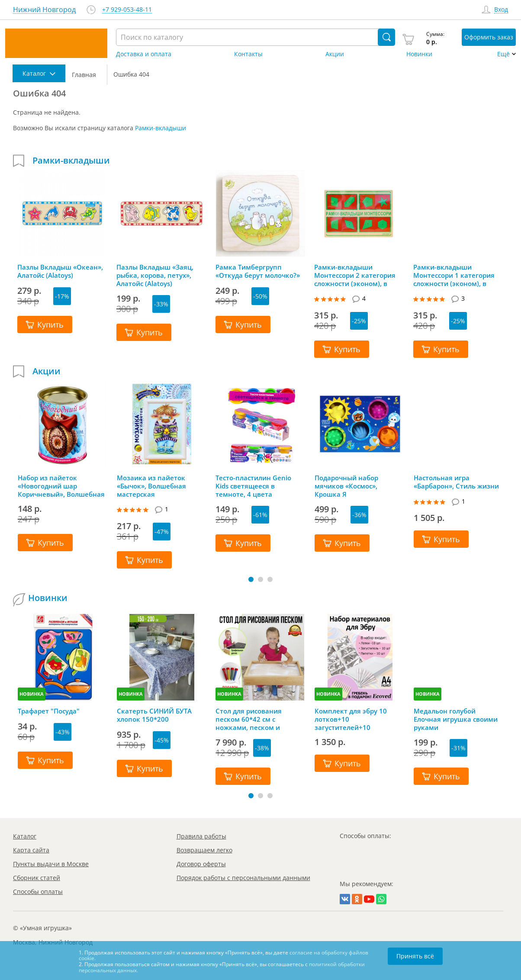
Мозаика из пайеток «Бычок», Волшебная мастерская (151, 486)
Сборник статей (37, 878)
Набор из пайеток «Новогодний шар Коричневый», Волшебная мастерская (61, 486)
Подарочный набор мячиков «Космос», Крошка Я (346, 486)
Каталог (25, 836)
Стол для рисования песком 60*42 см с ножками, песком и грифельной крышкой (252, 719)
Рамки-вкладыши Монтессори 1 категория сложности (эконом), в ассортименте (454, 275)
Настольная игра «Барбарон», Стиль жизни (456, 482)
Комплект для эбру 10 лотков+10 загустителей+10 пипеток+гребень (351, 719)
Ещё (503, 54)
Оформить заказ (489, 37)
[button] (251, 579)
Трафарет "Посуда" (49, 711)
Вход (501, 10)
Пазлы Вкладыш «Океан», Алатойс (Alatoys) (60, 271)
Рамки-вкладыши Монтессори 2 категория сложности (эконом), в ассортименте (355, 275)
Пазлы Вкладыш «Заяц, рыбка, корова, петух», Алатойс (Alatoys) (155, 275)
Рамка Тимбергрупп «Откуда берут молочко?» (258, 271)
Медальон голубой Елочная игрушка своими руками (456, 719)
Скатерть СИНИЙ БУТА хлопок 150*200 (154, 715)
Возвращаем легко (204, 850)
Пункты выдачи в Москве (51, 864)
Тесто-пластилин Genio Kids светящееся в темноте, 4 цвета (253, 486)
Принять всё (415, 956)
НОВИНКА (32, 694)
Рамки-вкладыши (161, 128)
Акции (335, 54)
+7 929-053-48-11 (127, 10)
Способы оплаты (38, 892)
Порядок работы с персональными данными (243, 878)
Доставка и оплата (144, 54)
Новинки (419, 54)
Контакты (248, 54)
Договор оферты (201, 864)
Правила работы (201, 836)
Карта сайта (31, 850)
